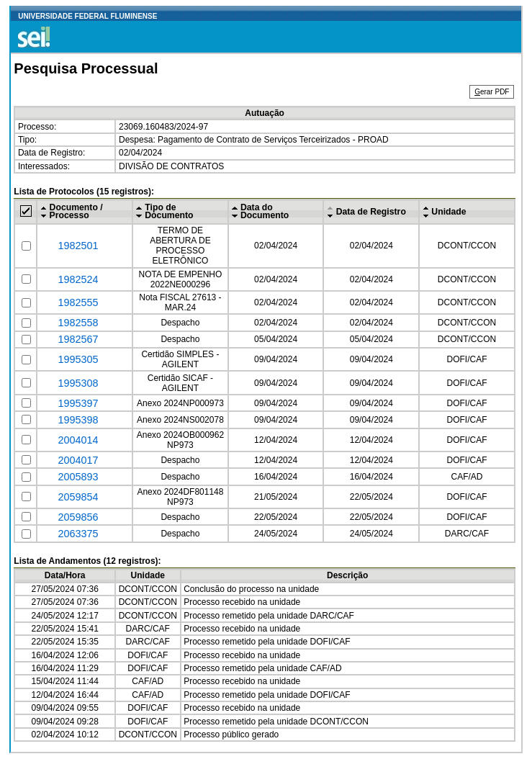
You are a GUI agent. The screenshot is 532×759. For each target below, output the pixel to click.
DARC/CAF (467, 534)
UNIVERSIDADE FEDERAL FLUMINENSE (87, 16)
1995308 (78, 383)
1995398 (78, 420)
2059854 (78, 497)
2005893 (78, 477)
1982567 (78, 339)
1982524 (78, 279)
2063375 (78, 534)
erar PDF (492, 92)
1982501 (78, 246)
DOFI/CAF (466, 359)
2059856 (78, 517)
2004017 (78, 460)
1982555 (78, 302)
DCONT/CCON (467, 246)
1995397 (78, 403)
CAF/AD (466, 477)
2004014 (78, 440)
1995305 (78, 359)
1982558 (78, 323)
